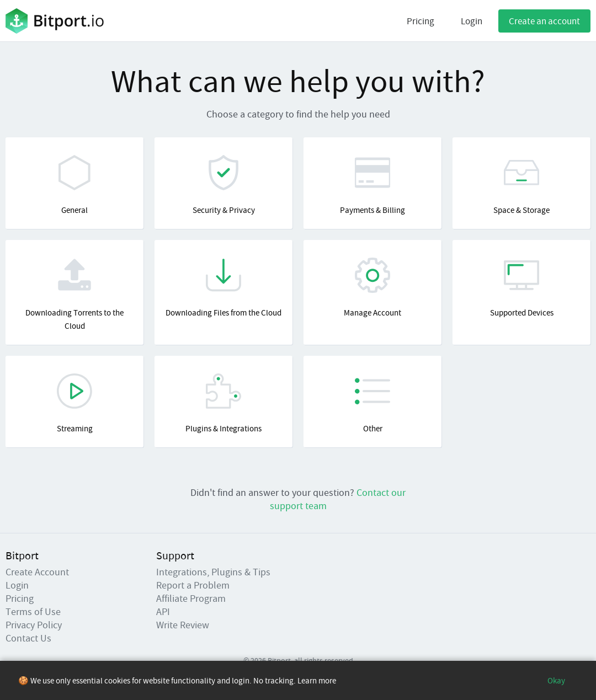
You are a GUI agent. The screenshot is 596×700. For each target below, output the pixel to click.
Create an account (544, 21)
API (163, 611)
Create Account (37, 572)
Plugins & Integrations (223, 404)
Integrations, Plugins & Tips (213, 572)
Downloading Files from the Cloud (223, 288)
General (74, 185)
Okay (556, 680)
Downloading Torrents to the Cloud (74, 294)
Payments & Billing (372, 185)
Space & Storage (521, 185)
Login (472, 21)
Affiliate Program (191, 598)
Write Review (183, 625)
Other (372, 404)
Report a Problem (193, 585)
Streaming (74, 404)
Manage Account (372, 288)
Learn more (317, 680)
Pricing (421, 21)
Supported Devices (521, 288)
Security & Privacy (223, 185)
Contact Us (28, 638)
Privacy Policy (34, 625)
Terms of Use (33, 611)
